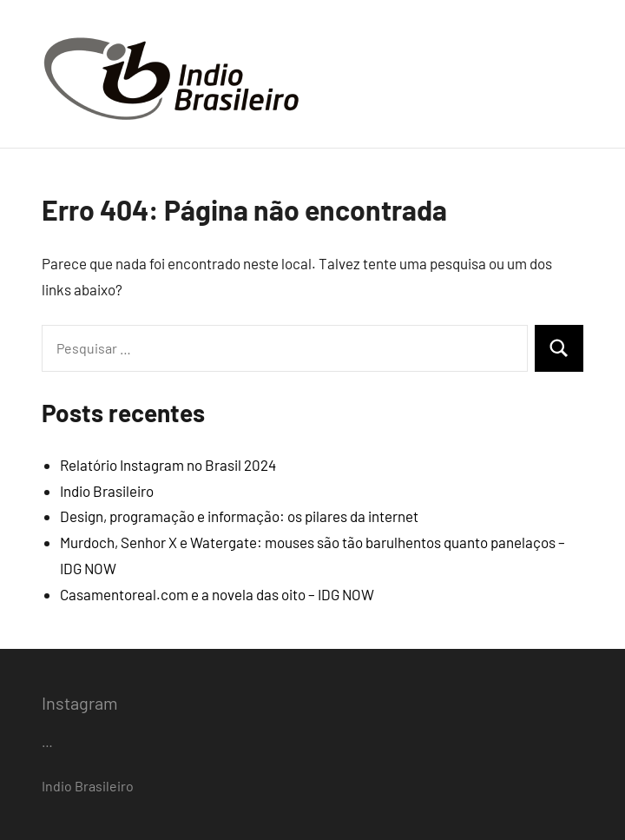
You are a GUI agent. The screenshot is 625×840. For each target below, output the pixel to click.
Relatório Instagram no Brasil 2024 (168, 465)
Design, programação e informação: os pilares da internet (239, 516)
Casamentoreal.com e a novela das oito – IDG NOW (217, 594)
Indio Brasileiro (107, 491)
